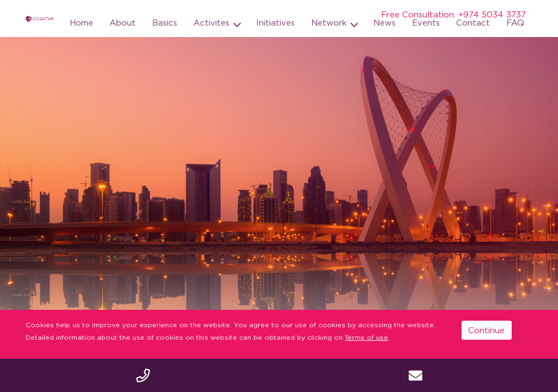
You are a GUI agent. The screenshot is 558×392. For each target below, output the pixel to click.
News (384, 22)
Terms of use (366, 337)
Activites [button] (213, 22)
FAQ (515, 22)
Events (426, 22)
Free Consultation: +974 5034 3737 (453, 14)
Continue (486, 330)
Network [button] (330, 22)
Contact (473, 22)
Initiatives (275, 22)
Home (81, 22)
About (123, 22)
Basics (165, 22)
